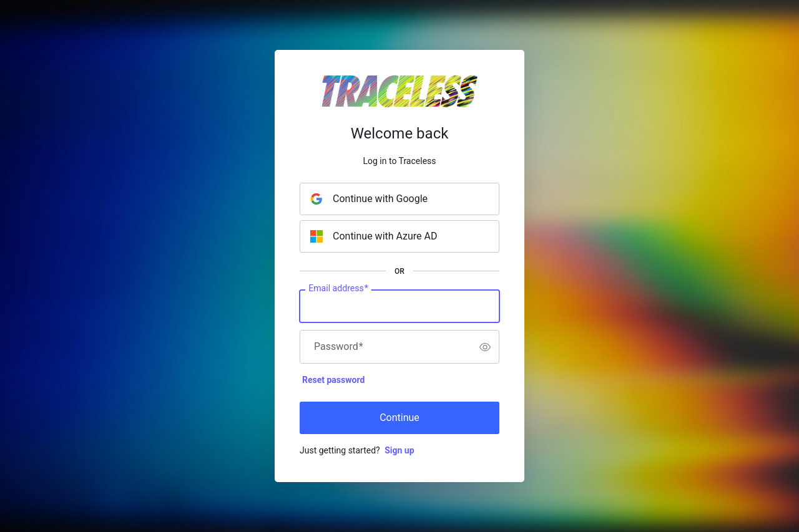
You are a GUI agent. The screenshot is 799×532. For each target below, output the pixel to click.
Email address (338, 289)
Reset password (333, 380)
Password (339, 347)
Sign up (399, 450)
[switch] (485, 347)
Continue (399, 418)
